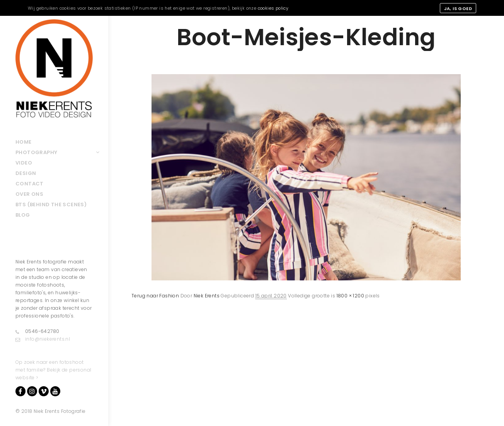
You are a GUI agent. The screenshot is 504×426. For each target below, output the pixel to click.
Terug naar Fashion (155, 296)
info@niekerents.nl (43, 339)
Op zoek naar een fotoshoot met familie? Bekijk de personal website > (53, 370)
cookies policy (273, 8)
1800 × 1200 (350, 296)
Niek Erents (207, 296)
